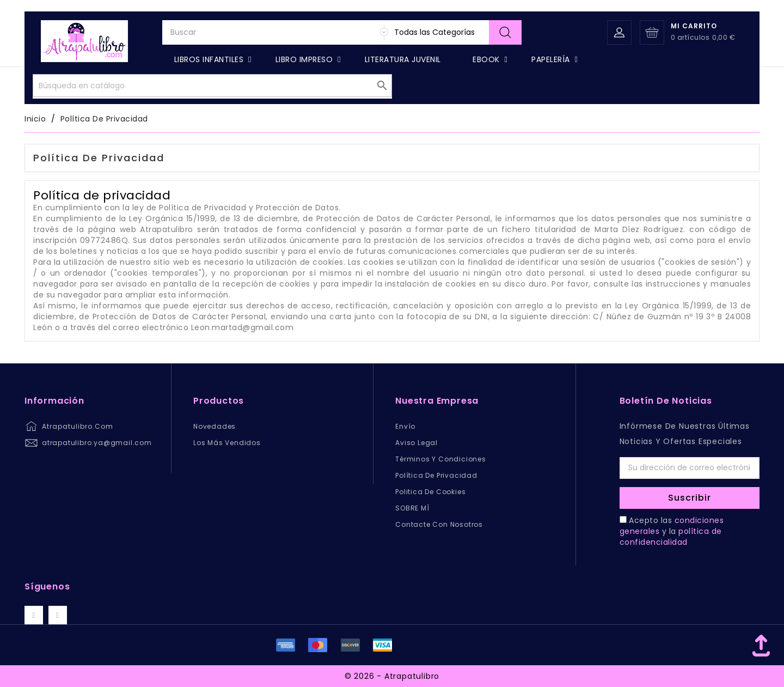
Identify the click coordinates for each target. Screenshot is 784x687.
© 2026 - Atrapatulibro (392, 676)
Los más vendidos (227, 443)
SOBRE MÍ (412, 508)
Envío (405, 426)
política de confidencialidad (671, 537)
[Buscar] (342, 56)
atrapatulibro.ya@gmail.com (97, 443)
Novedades (215, 426)
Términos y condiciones (441, 459)
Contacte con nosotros (439, 524)
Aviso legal (416, 443)
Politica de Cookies (430, 492)
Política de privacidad (436, 475)
